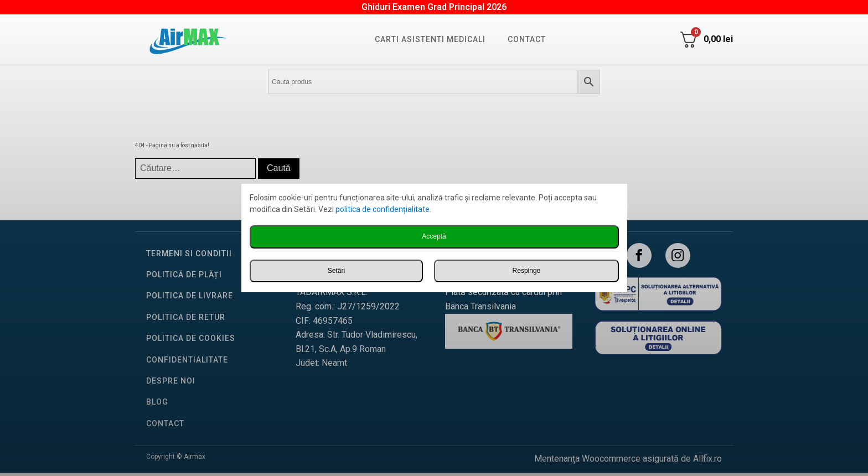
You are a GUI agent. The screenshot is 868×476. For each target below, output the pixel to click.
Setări (336, 271)
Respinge (527, 271)
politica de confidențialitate (383, 209)
